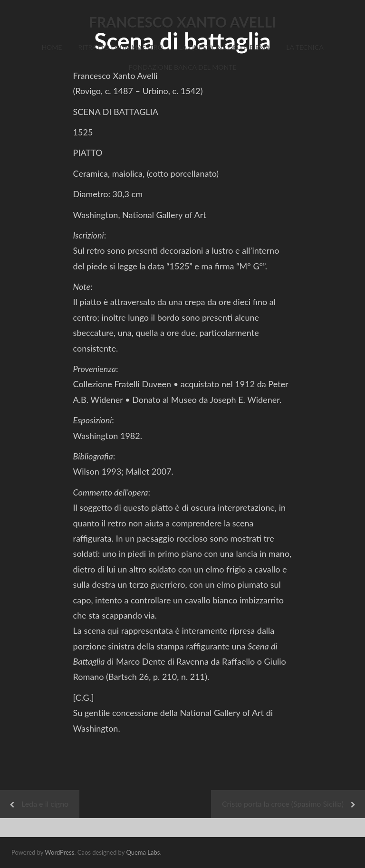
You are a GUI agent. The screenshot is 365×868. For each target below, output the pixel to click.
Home (52, 47)
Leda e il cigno (45, 804)
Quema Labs (143, 852)
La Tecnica (305, 47)
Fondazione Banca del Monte (183, 67)
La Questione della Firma (225, 47)
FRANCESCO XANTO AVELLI (182, 22)
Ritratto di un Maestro (120, 47)
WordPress (59, 852)
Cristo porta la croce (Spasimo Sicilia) (283, 804)
